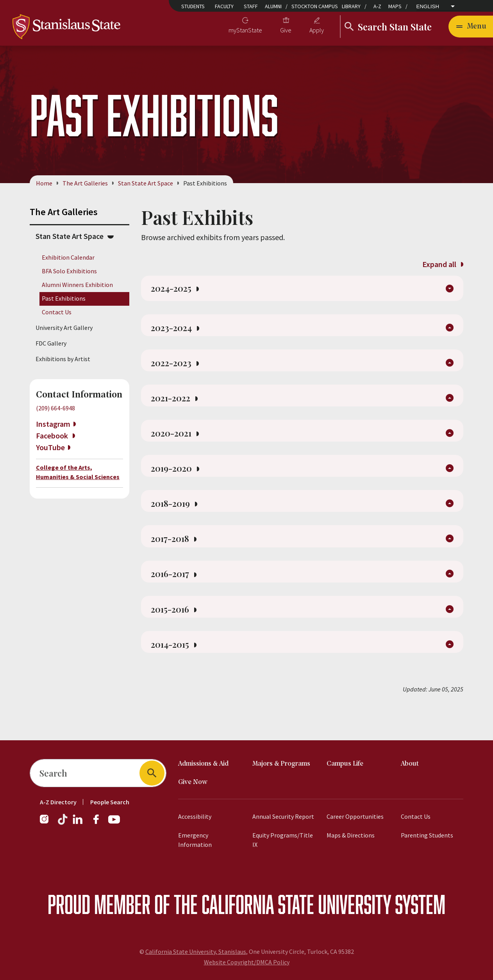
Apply (317, 30)
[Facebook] (99, 823)
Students (193, 6)
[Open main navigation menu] (471, 27)
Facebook (53, 436)
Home (44, 183)
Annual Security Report (283, 816)
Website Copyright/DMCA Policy (247, 962)
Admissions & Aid (203, 764)
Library (351, 6)
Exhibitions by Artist (63, 359)
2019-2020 (177, 484)
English (428, 6)
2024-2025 (177, 290)
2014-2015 (176, 671)
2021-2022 (177, 409)
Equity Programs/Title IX (283, 840)
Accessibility (195, 816)
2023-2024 (177, 334)
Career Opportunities (355, 816)
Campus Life (345, 764)
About (410, 764)
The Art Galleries (85, 183)
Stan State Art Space (146, 183)
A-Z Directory (58, 802)
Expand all (443, 264)
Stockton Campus (315, 6)
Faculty (224, 6)
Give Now (193, 782)
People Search (110, 802)
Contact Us (57, 312)
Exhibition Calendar (68, 257)
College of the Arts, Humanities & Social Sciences (78, 472)
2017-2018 (176, 559)
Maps (395, 6)
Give (286, 30)
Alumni (273, 6)
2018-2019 (177, 521)
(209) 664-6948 (55, 408)
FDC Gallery (51, 343)
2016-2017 (176, 596)
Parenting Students (427, 835)
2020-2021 (177, 446)
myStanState (245, 30)
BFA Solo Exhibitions (69, 271)
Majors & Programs (281, 764)
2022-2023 (177, 371)
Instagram (53, 424)
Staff (251, 6)
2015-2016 (176, 634)
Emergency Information (195, 840)
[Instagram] (47, 823)
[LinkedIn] (78, 823)
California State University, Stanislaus (196, 951)
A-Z (377, 6)
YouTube (50, 447)
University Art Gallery (64, 328)
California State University (296, 904)
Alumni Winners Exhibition (77, 285)
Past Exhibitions (64, 299)
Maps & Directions (351, 835)
